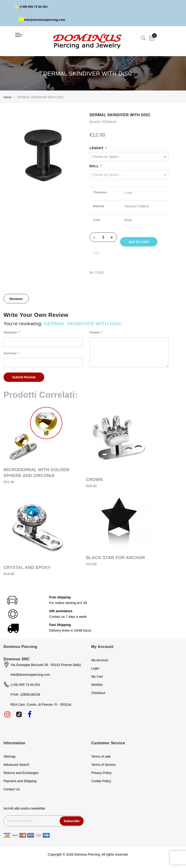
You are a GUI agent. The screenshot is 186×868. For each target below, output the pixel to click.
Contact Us (12, 792)
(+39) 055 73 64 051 (32, 7)
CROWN (95, 482)
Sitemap (9, 759)
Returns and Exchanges (21, 775)
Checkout (98, 695)
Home (8, 97)
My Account (100, 662)
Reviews (16, 301)
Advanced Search (16, 767)
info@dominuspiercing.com (43, 20)
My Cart (97, 679)
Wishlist (97, 687)
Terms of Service (103, 767)
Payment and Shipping (20, 784)
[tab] (16, 301)
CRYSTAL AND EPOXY (27, 570)
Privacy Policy (101, 775)
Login (95, 671)
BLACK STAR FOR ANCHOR (116, 560)
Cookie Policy (101, 784)
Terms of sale (101, 759)
